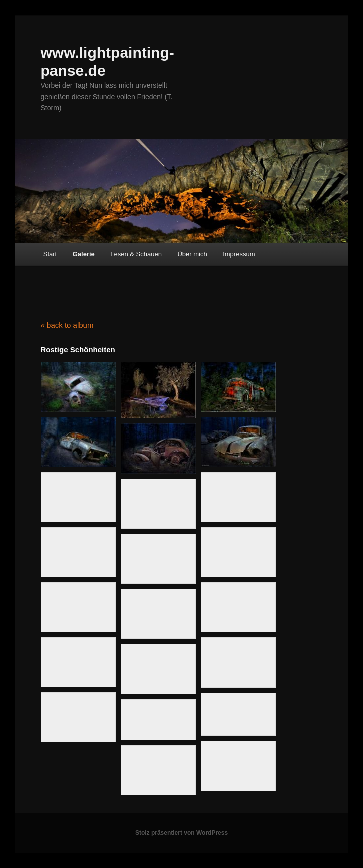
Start (50, 254)
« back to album (67, 325)
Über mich (192, 254)
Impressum (239, 254)
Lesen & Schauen (136, 254)
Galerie (84, 254)
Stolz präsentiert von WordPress (181, 833)
